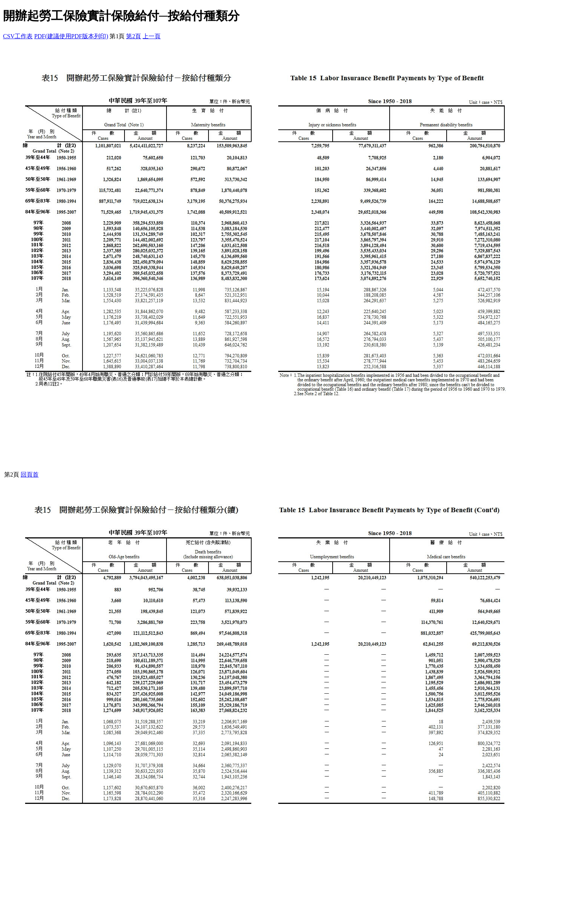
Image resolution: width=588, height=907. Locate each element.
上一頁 (151, 36)
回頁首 (30, 474)
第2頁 (133, 36)
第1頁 (117, 36)
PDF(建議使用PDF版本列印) (71, 36)
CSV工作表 (18, 36)
